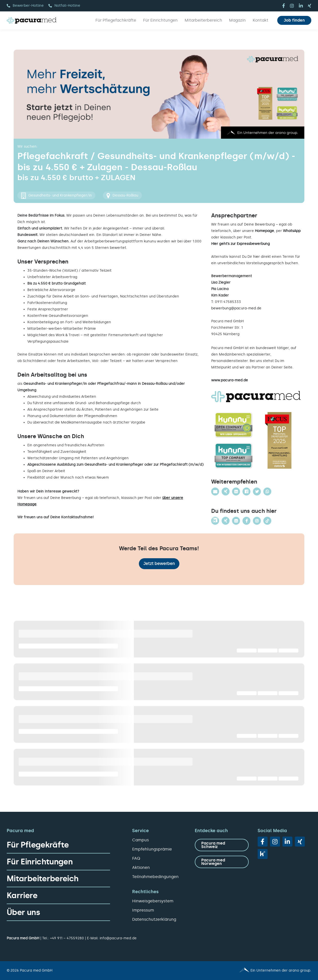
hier (257, 257)
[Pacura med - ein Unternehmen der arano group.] (237, 971)
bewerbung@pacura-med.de (236, 308)
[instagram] (292, 6)
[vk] (263, 854)
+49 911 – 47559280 (67, 938)
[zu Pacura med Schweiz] (222, 845)
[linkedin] (301, 6)
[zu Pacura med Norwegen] (222, 862)
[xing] (310, 6)
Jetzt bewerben (159, 564)
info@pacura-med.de (118, 938)
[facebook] (284, 6)
